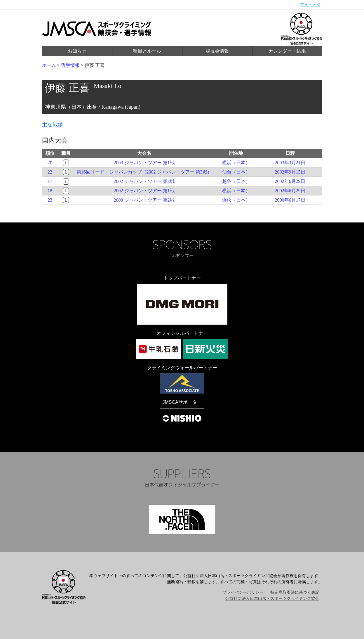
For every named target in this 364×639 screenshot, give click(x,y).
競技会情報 (217, 51)
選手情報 (70, 65)
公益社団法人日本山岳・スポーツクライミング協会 (272, 599)
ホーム (49, 65)
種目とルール (147, 51)
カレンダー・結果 (287, 51)
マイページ (310, 5)
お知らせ (77, 51)
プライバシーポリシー (243, 592)
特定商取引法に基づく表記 (295, 592)
